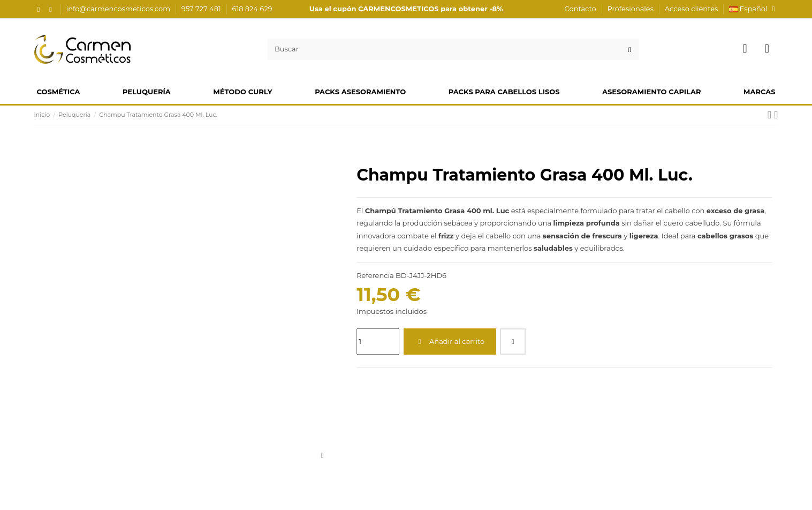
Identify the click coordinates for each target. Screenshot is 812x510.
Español (753, 9)
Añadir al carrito (450, 341)
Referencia (375, 275)
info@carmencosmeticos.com (119, 9)
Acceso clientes (692, 9)
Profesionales (632, 9)
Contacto (582, 9)
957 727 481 (202, 9)
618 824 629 (252, 9)
